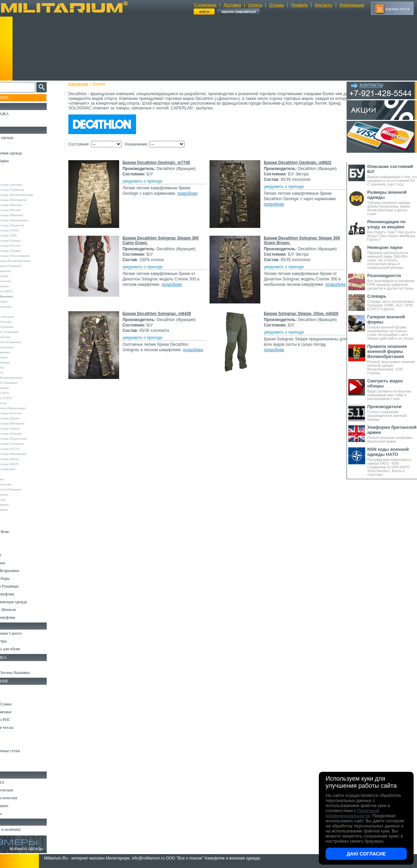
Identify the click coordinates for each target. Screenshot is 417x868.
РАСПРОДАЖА (18, 114)
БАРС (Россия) (17, 479)
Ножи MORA (16, 782)
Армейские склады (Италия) (26, 210)
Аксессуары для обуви (24, 649)
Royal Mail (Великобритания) (27, 378)
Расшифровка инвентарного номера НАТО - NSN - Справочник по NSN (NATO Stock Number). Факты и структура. (392, 462)
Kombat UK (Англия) (21, 322)
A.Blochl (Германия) (21, 271)
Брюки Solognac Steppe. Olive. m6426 (166, 533)
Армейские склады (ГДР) (24, 235)
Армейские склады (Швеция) (27, 205)
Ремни (10, 696)
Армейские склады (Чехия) (25, 459)
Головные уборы (19, 578)
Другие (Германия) (20, 505)
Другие (13, 179)
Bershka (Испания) (20, 276)
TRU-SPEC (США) (20, 393)
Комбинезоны (17, 563)
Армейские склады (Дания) (25, 418)
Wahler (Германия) (20, 494)
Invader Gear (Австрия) (23, 317)
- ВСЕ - (13, 174)
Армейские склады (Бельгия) (27, 413)
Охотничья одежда (21, 137)
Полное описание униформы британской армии (392, 434)
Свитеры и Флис (19, 532)
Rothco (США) (17, 373)
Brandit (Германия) (20, 286)
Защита (11, 743)
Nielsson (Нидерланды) (23, 347)
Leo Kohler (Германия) (22, 327)
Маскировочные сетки (24, 751)
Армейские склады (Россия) (26, 246)
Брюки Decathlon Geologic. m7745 (162, 163)
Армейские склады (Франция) (27, 215)
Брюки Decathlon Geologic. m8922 (162, 238)
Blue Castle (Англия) (21, 281)
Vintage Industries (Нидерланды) (28, 408)
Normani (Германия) (21, 352)
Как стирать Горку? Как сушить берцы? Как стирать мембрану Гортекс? (392, 230)
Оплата (255, 5)
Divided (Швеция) (19, 301)
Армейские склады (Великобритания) (32, 195)
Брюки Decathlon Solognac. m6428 (163, 458)
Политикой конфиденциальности (352, 813)
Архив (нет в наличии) (24, 829)
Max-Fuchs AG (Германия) (25, 332)
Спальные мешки (20, 712)
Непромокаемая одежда (25, 153)
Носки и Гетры (18, 641)
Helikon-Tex (15, 312)
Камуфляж (84, 84)
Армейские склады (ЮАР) (25, 464)
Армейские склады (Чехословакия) (30, 256)
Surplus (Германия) (20, 388)
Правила (299, 5)
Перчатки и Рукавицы (24, 586)
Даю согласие (366, 854)
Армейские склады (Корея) (25, 428)
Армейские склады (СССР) (25, 449)
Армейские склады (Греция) (26, 240)
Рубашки (12, 539)
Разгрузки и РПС (19, 720)
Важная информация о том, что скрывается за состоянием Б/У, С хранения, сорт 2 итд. (392, 175)
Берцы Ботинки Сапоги (25, 633)
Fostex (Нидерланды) (21, 306)
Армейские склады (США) (25, 230)
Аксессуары (15, 813)
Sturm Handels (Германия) (24, 383)
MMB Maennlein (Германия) (26, 342)
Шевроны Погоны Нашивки (29, 673)
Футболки (13, 547)
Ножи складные (18, 806)
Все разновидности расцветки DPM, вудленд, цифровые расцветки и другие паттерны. (392, 282)
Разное (11, 766)
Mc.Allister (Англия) (21, 337)
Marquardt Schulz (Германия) (26, 489)
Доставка (232, 5)
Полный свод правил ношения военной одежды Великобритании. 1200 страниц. (392, 359)
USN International (19, 403)
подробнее (262, 188)
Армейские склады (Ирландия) (28, 423)
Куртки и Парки (18, 161)
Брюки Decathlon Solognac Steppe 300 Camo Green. (180, 314)
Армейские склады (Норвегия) (28, 225)
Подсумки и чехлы (21, 727)
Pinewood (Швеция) (20, 362)
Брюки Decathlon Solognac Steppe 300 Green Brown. (181, 382)
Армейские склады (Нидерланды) (30, 220)
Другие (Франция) (20, 510)
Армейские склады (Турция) (26, 251)
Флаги (10, 665)
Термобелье (15, 555)
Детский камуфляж (21, 594)
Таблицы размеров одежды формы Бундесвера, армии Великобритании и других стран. (392, 203)
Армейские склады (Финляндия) (29, 454)
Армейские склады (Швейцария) (29, 200)
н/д (10, 515)
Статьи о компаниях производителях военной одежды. (392, 413)
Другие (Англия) (19, 500)
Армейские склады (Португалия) (29, 439)
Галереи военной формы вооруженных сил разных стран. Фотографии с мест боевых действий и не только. (392, 327)
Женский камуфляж (22, 617)
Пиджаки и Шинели (22, 610)
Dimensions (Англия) (21, 484)
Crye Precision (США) (22, 291)
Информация (352, 5)
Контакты (324, 5)
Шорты (11, 524)
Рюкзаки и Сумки (20, 704)
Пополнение (18, 98)
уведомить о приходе (149, 181)
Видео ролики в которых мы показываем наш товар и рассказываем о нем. (392, 389)
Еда (8, 735)
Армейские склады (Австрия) (27, 185)
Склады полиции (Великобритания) (31, 261)
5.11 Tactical (16, 474)
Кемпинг (12, 689)
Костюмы (13, 145)
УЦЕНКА (13, 122)
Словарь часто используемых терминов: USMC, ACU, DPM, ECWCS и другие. (392, 302)
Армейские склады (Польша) (27, 433)
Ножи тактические (21, 790)
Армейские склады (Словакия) (28, 444)
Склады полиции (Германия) (26, 266)
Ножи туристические (23, 798)
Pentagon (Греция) (19, 357)
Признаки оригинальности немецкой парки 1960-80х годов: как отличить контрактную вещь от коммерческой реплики (392, 257)
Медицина (14, 759)
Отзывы (277, 5)
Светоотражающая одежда (28, 602)
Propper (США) (18, 367)
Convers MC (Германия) (23, 469)
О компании (205, 5)
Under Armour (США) (22, 398)
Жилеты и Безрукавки (24, 571)
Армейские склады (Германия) (28, 190)
